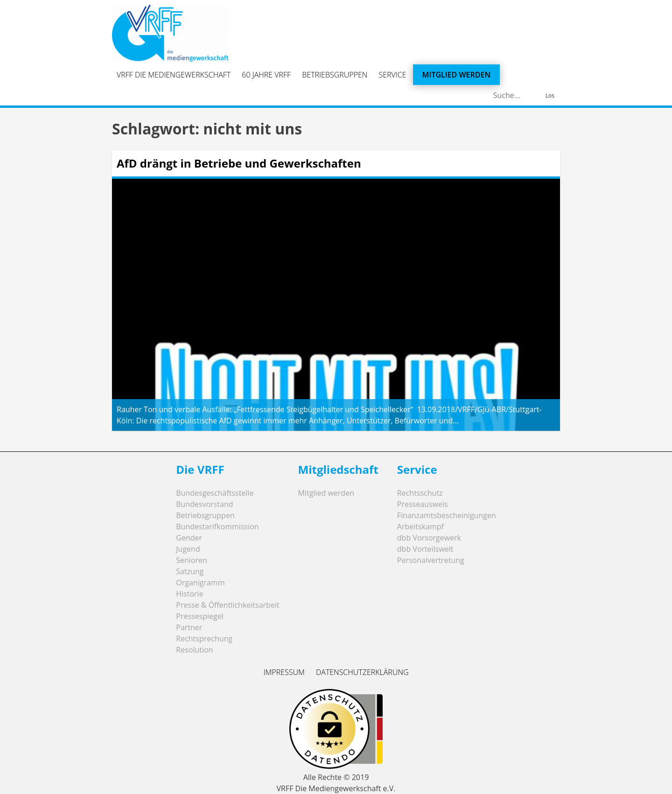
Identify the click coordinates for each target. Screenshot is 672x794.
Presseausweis (423, 504)
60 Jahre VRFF (266, 75)
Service (393, 75)
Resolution (194, 650)
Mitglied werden (456, 75)
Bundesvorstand (204, 504)
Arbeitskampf (420, 527)
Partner (189, 627)
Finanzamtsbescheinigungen (447, 515)
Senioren (192, 560)
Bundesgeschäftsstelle (215, 493)
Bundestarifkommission (217, 527)
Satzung (190, 571)
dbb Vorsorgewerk (429, 538)
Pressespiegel (200, 616)
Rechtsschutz (420, 493)
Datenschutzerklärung (362, 672)
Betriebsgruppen (335, 75)
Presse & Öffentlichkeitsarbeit (227, 605)
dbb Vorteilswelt (425, 549)
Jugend (188, 549)
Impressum (284, 672)
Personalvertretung (431, 560)
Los (550, 95)
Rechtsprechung (204, 639)
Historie (189, 594)
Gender (189, 538)
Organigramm (200, 583)
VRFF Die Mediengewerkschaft (174, 75)
